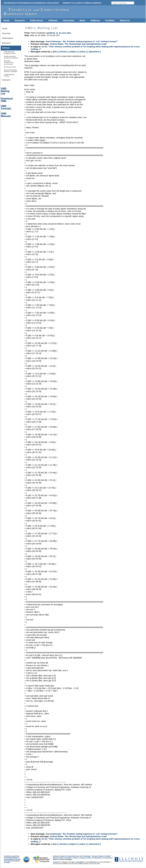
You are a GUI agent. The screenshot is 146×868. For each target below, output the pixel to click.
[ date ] (55, 52)
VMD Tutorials (6, 107)
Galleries (95, 20)
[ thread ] (63, 52)
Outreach (6, 80)
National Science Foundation (62, 858)
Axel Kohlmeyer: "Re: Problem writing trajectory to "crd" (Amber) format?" (82, 41)
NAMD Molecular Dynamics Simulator (11, 57)
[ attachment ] (94, 52)
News (83, 20)
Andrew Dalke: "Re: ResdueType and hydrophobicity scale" (79, 44)
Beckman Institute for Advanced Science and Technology (72, 856)
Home (6, 20)
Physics (76, 858)
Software (53, 20)
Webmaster (93, 862)
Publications (37, 20)
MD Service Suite (10, 67)
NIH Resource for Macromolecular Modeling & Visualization (31, 3)
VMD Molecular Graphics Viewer (10, 53)
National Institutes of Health (101, 856)
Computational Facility (9, 75)
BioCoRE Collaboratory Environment (9, 62)
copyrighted (80, 862)
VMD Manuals (6, 115)
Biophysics (99, 858)
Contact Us (56, 862)
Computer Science (85, 858)
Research (20, 20)
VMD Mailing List (5, 91)
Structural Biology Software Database (11, 71)
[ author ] (82, 52)
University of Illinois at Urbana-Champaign (82, 3)
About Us (125, 20)
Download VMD (7, 100)
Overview (6, 33)
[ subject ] (73, 52)
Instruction (69, 20)
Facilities (110, 20)
